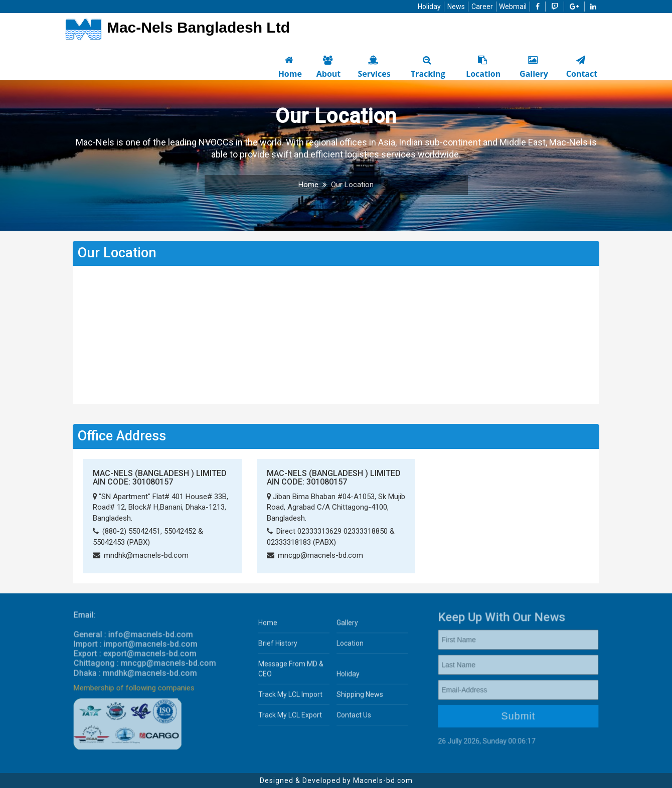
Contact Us (354, 718)
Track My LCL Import (290, 698)
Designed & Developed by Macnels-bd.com (336, 780)
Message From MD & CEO (291, 672)
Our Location (352, 185)
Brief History (278, 647)
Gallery (533, 66)
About (327, 66)
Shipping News (360, 698)
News (456, 7)
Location (482, 66)
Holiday (429, 7)
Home (289, 66)
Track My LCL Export (290, 718)
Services (373, 66)
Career (482, 7)
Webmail (513, 7)
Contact (581, 66)
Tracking (427, 66)
